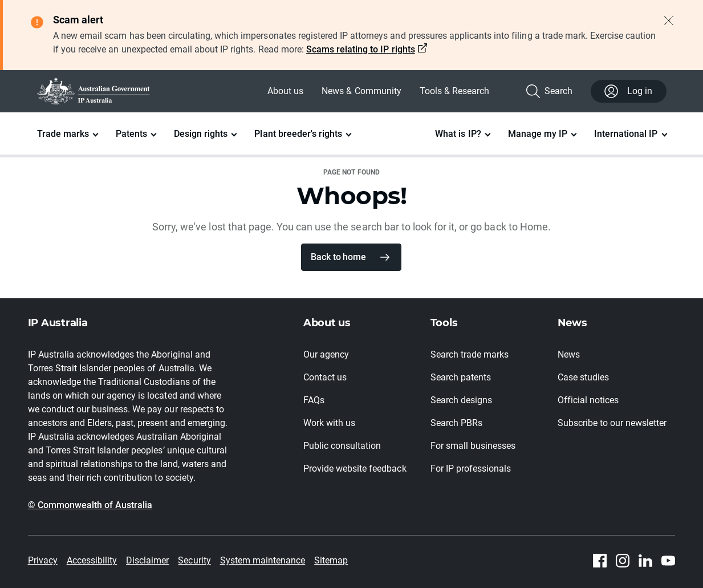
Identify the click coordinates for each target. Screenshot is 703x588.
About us (285, 91)
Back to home (338, 257)
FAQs (314, 400)
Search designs (461, 400)
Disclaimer (147, 560)
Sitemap (331, 560)
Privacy (43, 560)
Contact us (325, 377)
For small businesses (473, 446)
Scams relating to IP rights (361, 49)
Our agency (326, 354)
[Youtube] (668, 561)
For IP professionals (471, 469)
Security (194, 560)
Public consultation (342, 446)
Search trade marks (470, 354)
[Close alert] (669, 21)
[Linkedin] (645, 561)
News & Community (361, 91)
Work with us (329, 423)
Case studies (583, 377)
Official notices (588, 400)
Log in (628, 91)
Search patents (461, 377)
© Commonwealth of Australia (90, 505)
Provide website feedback (355, 469)
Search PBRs (456, 423)
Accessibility (92, 560)
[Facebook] (600, 561)
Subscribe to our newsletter (612, 423)
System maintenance (263, 560)
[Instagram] (623, 561)
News (569, 354)
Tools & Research (454, 91)
